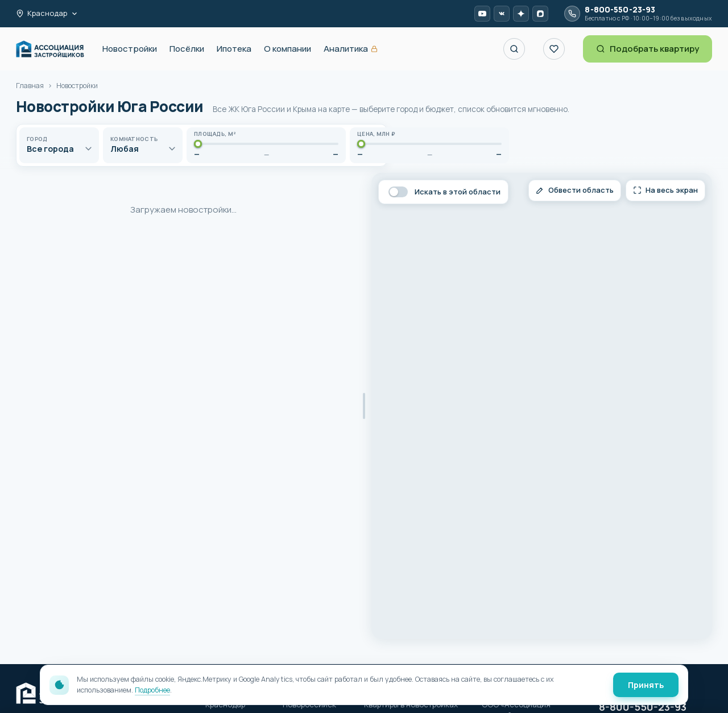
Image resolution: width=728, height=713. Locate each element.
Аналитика (351, 49)
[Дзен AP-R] (521, 14)
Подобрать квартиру (648, 49)
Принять (646, 685)
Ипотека (234, 49)
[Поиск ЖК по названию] (514, 49)
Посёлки (187, 49)
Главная (30, 86)
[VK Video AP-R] (502, 14)
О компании (288, 49)
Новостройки (130, 49)
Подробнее (152, 690)
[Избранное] (554, 49)
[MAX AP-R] (540, 14)
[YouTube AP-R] (482, 14)
